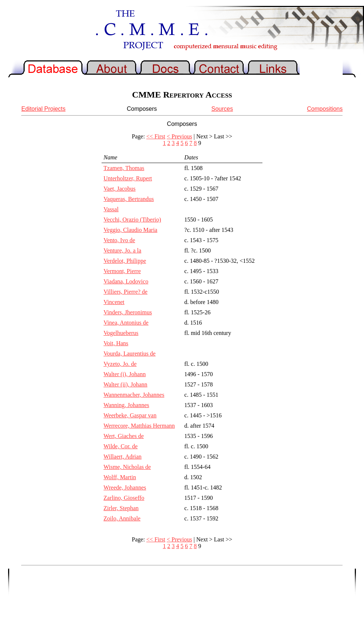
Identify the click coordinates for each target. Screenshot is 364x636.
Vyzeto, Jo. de (120, 364)
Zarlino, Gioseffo (124, 498)
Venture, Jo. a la (122, 250)
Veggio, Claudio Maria (130, 230)
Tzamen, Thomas (124, 168)
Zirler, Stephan (121, 508)
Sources (222, 109)
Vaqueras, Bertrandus (129, 199)
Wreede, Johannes (125, 487)
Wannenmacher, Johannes (134, 395)
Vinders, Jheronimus (128, 312)
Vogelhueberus (121, 333)
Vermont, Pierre (122, 271)
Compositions (325, 109)
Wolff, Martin (120, 477)
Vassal (111, 209)
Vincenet (114, 302)
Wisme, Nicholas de (127, 467)
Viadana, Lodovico (126, 281)
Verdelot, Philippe (125, 261)
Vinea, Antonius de (126, 323)
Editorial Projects (43, 109)
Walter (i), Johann (125, 374)
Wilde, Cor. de (121, 446)
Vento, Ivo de (119, 240)
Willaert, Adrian (122, 457)
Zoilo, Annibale (122, 518)
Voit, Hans (116, 343)
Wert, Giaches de (123, 436)
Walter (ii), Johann (125, 384)
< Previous (179, 136)
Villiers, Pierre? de (125, 292)
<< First (156, 136)
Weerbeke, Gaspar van (130, 415)
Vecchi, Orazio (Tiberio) (132, 220)
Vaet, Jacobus (119, 189)
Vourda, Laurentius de (129, 354)
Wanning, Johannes (126, 405)
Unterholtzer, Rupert (128, 178)
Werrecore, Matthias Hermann (139, 426)
